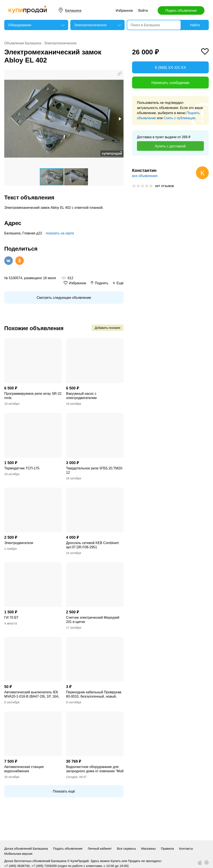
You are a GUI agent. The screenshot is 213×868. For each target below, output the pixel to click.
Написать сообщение (170, 83)
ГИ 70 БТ (11, 618)
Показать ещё (64, 791)
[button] (120, 74)
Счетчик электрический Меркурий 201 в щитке (93, 620)
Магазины (148, 848)
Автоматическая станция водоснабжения (24, 769)
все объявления (145, 176)
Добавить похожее (108, 328)
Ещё (120, 283)
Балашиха (73, 11)
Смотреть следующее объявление (64, 298)
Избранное (124, 11)
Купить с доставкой (170, 146)
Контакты (186, 848)
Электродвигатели (19, 543)
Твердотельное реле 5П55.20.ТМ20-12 (95, 470)
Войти (143, 11)
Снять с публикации (179, 118)
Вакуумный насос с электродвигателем (81, 396)
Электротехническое (60, 43)
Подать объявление (181, 11)
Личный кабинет (100, 848)
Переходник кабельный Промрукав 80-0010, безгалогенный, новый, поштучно (94, 695)
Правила (168, 848)
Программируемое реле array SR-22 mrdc (33, 396)
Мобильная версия (18, 854)
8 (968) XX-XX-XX (170, 68)
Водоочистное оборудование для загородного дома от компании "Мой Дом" (95, 769)
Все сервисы (126, 848)
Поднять (102, 283)
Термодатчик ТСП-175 (22, 468)
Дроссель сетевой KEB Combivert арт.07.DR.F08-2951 (92, 545)
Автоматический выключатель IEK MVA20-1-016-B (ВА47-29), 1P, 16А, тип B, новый (32, 695)
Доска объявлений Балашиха (26, 848)
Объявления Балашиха (23, 43)
